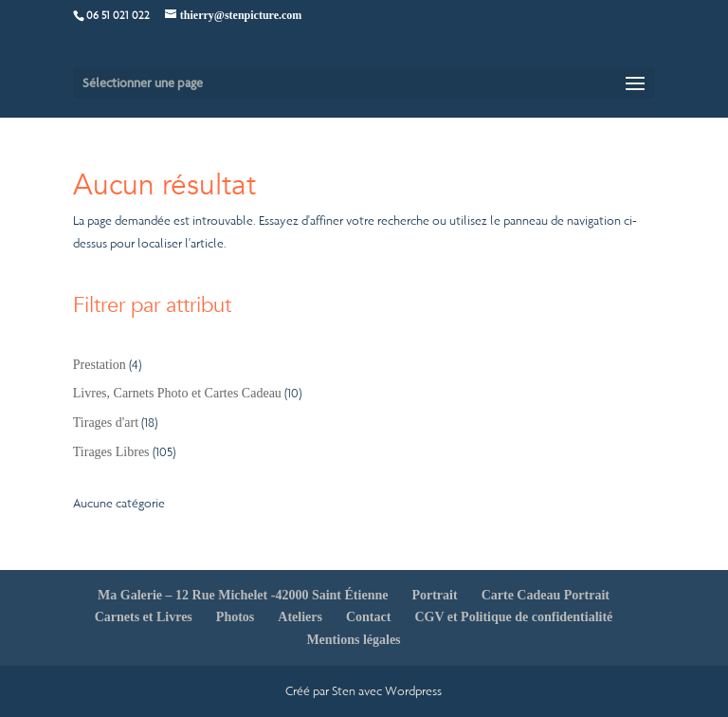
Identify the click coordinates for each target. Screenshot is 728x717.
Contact (368, 617)
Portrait (434, 595)
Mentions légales (353, 640)
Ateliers (300, 617)
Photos (235, 617)
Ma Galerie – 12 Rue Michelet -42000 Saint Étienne (243, 595)
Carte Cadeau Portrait (546, 595)
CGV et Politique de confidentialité (513, 617)
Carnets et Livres (144, 617)
